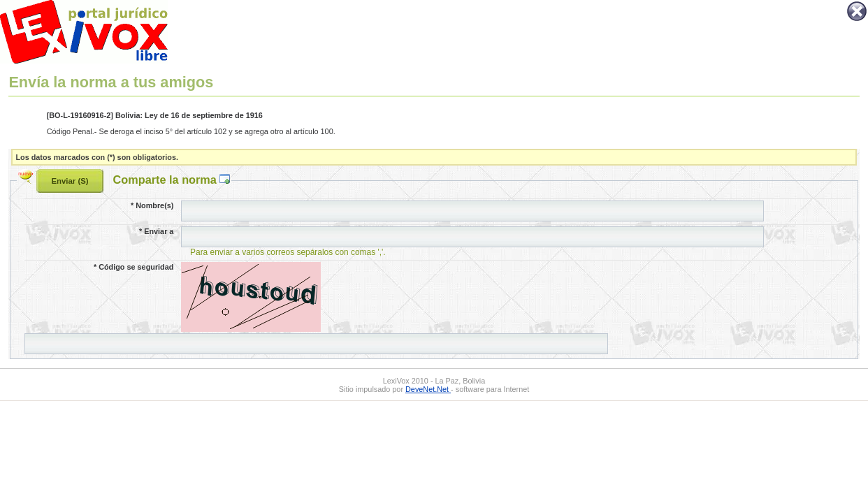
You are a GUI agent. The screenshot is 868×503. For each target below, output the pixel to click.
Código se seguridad (133, 267)
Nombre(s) (152, 205)
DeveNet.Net (428, 389)
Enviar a (156, 231)
